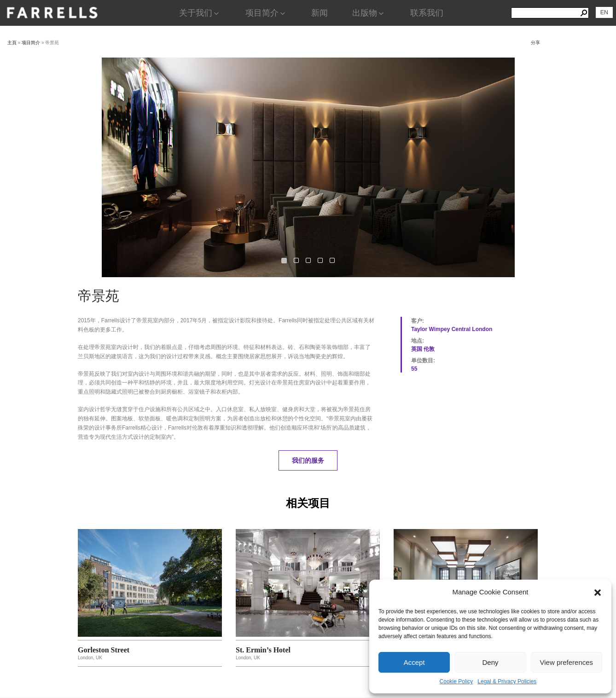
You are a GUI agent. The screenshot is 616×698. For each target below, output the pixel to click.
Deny (490, 662)
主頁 (12, 43)
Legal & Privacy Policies (507, 681)
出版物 (369, 13)
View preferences (567, 662)
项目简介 (266, 13)
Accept (414, 662)
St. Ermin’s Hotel (263, 650)
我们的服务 (308, 460)
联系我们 (427, 13)
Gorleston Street (104, 650)
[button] (598, 593)
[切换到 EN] (604, 12)
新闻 (320, 13)
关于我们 (200, 13)
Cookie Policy (456, 681)
